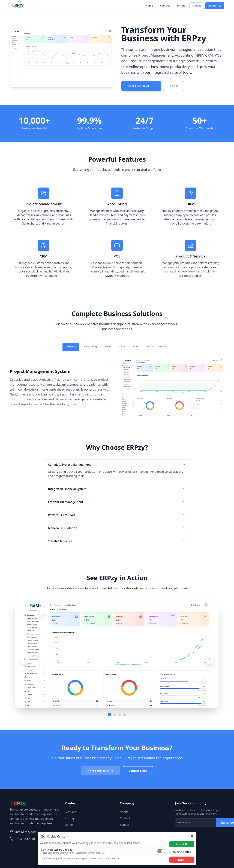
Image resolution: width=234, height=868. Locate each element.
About (124, 812)
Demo (69, 825)
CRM (122, 346)
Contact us (114, 858)
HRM (108, 346)
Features (70, 812)
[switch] (161, 851)
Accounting (90, 346)
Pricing (181, 6)
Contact (125, 818)
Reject (182, 860)
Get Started (215, 6)
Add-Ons (165, 6)
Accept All (182, 844)
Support (125, 825)
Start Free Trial (141, 86)
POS (136, 346)
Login (174, 86)
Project (71, 346)
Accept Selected (182, 852)
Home (149, 6)
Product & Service (157, 346)
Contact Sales (138, 771)
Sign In (197, 6)
